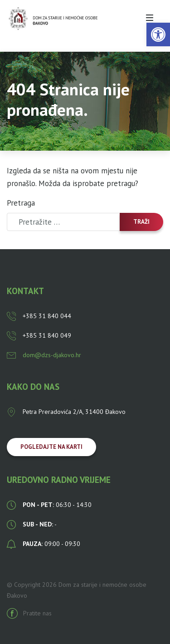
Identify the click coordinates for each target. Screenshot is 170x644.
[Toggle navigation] (150, 18)
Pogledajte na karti (51, 447)
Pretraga (21, 203)
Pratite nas (29, 613)
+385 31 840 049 (39, 335)
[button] (158, 34)
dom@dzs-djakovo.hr (44, 355)
